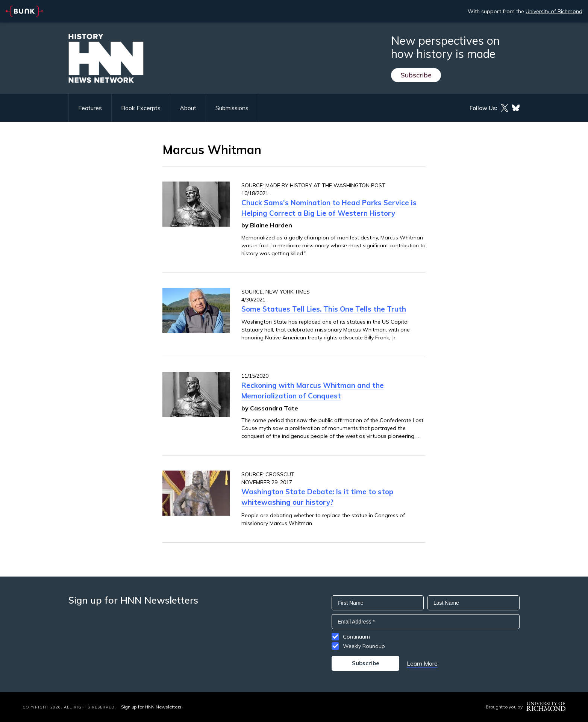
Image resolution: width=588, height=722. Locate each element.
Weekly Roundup (364, 646)
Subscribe (416, 75)
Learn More (422, 663)
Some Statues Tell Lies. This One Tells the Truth (324, 309)
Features (90, 108)
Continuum (356, 637)
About (188, 108)
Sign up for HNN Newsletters (151, 707)
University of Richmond (554, 11)
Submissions (232, 108)
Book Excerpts (141, 108)
